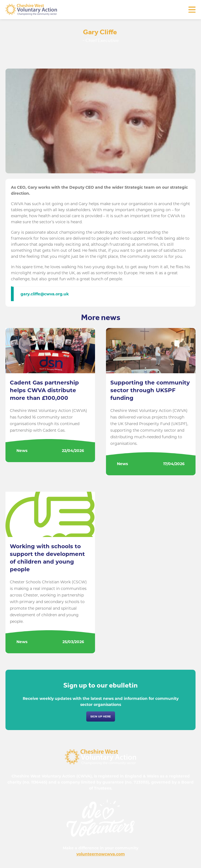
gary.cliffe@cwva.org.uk (45, 294)
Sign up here (101, 716)
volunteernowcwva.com (101, 854)
